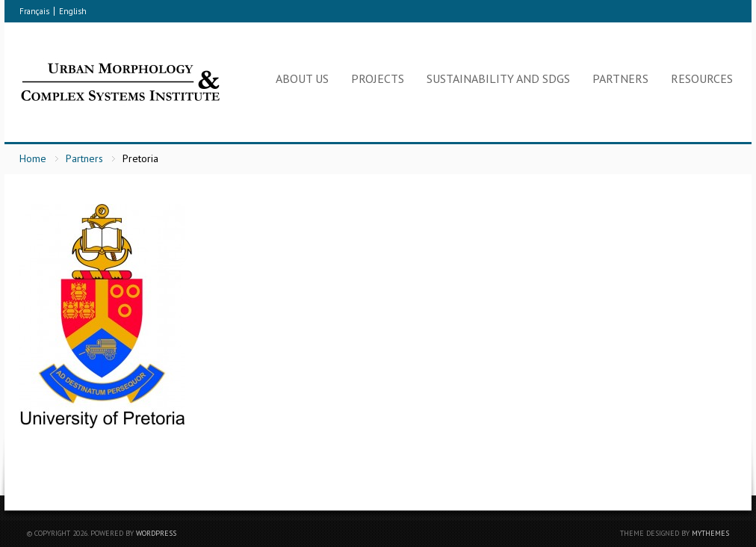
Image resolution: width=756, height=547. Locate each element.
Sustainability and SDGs (498, 78)
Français (34, 11)
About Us (302, 78)
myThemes (710, 533)
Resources (702, 78)
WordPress (156, 533)
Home (33, 158)
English (73, 11)
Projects (378, 78)
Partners (620, 78)
